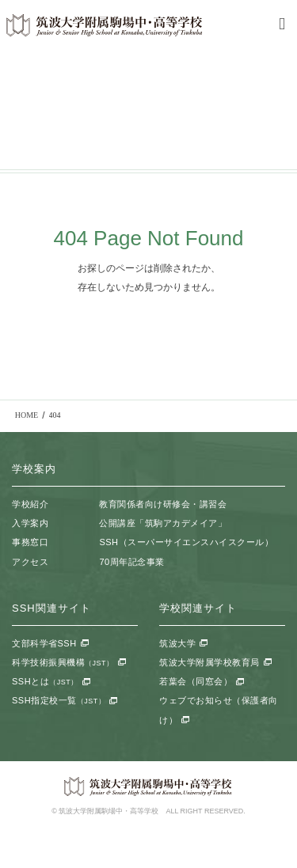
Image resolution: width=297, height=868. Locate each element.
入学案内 (30, 523)
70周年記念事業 (131, 562)
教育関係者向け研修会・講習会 (163, 504)
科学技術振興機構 (63, 662)
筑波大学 (177, 643)
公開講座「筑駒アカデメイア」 (163, 523)
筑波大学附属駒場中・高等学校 (105, 25)
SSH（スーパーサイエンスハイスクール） (186, 542)
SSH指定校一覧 (59, 700)
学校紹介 (30, 504)
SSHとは (45, 681)
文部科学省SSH (44, 643)
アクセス (30, 562)
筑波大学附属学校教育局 (209, 662)
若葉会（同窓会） (196, 681)
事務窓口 (30, 542)
